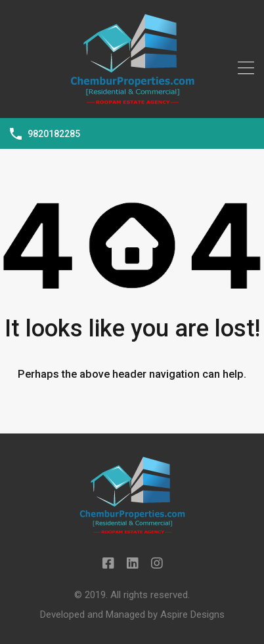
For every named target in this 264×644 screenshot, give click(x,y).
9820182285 (54, 134)
